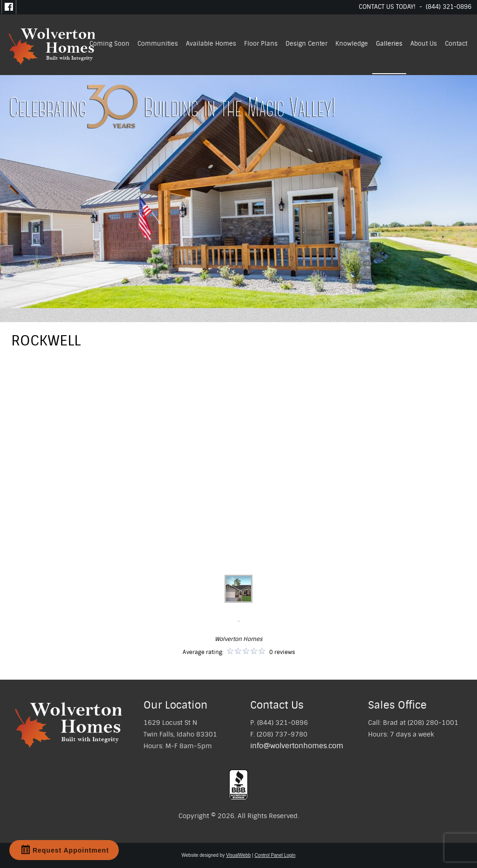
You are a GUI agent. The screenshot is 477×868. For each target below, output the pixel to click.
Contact (456, 44)
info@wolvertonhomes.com (297, 746)
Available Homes (211, 44)
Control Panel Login (275, 855)
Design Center (307, 44)
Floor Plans (261, 44)
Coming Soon (109, 44)
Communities (158, 44)
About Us (424, 44)
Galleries (389, 44)
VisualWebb (238, 855)
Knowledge (352, 44)
